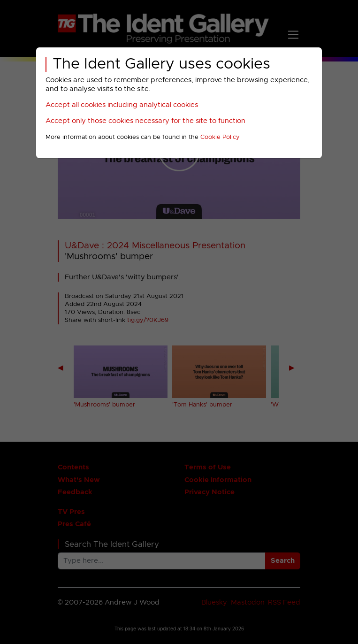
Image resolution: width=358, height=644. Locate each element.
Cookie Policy (220, 137)
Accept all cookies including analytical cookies (122, 105)
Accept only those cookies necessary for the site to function (145, 121)
